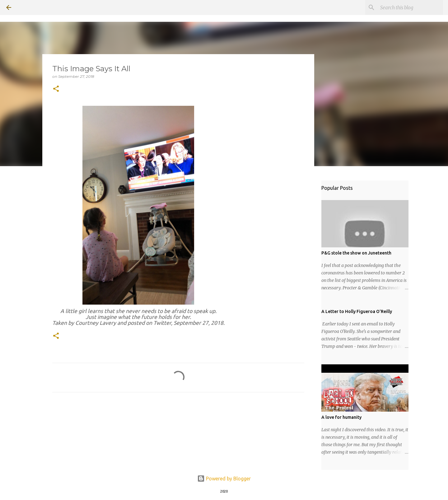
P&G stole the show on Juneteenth (356, 253)
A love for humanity (341, 417)
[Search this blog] (410, 7)
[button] (56, 89)
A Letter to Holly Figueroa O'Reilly (357, 311)
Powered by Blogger (224, 479)
